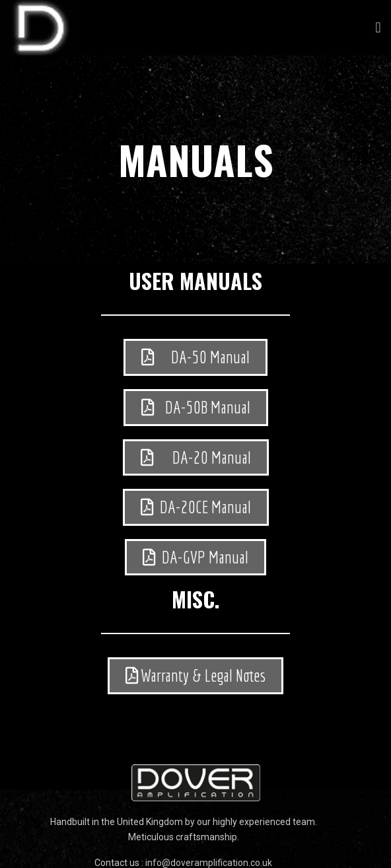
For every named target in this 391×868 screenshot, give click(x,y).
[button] (378, 28)
